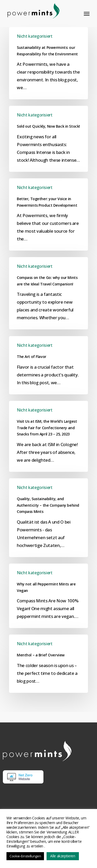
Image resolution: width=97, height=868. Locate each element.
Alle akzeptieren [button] (63, 856)
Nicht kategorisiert (35, 36)
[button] (87, 14)
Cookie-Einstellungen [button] (25, 856)
